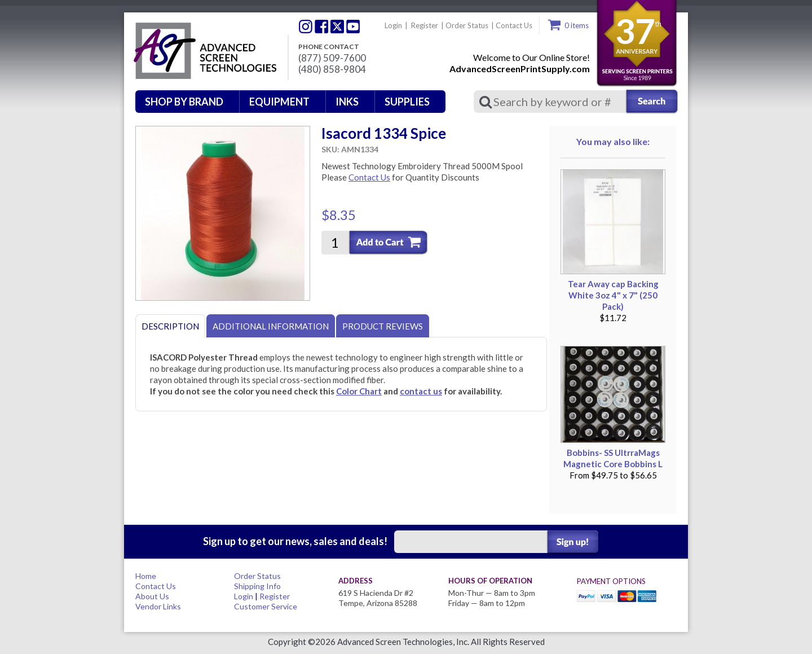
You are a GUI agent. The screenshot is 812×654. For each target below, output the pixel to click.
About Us (152, 596)
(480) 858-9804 (332, 69)
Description (170, 326)
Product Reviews (383, 326)
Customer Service (266, 606)
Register (425, 25)
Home (146, 576)
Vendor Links (158, 606)
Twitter (306, 27)
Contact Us (514, 25)
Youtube (353, 27)
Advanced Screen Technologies (204, 51)
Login (393, 25)
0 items (577, 25)
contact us (421, 391)
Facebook (321, 27)
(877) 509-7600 (332, 58)
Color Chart (359, 391)
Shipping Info (257, 586)
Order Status (467, 25)
